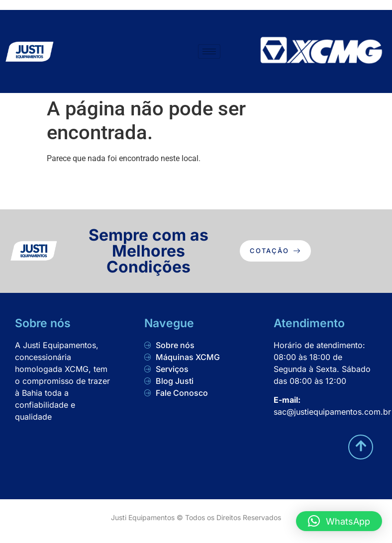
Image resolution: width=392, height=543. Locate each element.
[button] (339, 521)
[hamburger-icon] (209, 51)
